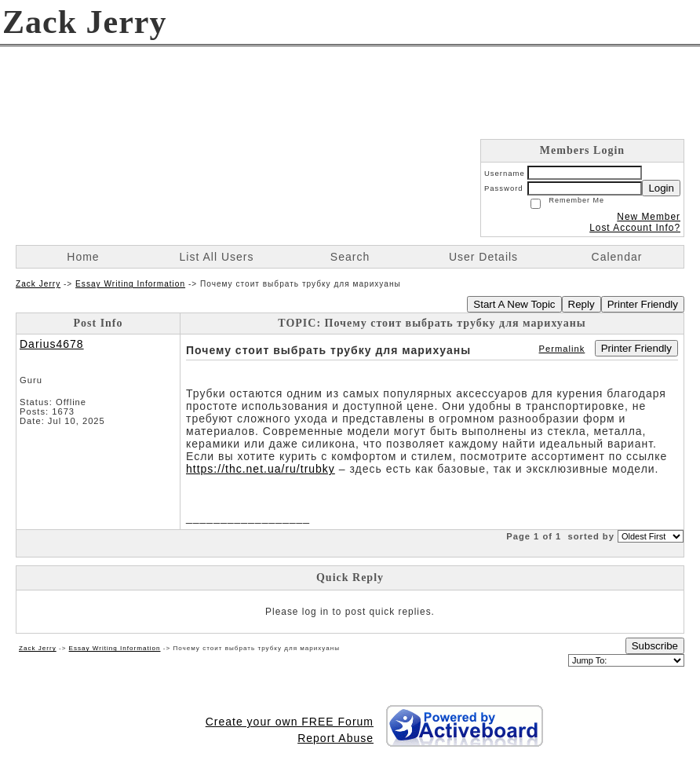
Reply (582, 304)
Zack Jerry (38, 284)
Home (83, 257)
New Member (649, 217)
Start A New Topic (514, 304)
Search (350, 257)
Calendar (617, 257)
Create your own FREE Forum (290, 722)
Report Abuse (335, 738)
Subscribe (655, 646)
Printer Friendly (643, 304)
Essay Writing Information (130, 284)
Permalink (562, 349)
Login (661, 188)
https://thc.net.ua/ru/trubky (261, 469)
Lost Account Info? (635, 228)
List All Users (217, 257)
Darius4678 (52, 344)
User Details (483, 257)
